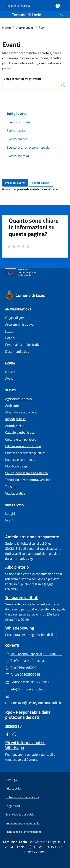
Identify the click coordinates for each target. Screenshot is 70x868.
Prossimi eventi (15, 183)
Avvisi (9, 378)
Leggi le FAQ (13, 806)
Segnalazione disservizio (20, 814)
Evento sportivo (18, 156)
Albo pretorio (17, 567)
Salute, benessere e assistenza (26, 473)
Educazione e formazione (23, 446)
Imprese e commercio (20, 460)
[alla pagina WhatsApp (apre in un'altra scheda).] (14, 734)
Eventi (10, 520)
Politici (10, 338)
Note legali (12, 780)
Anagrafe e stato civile (21, 412)
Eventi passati (41, 183)
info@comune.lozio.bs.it (25, 689)
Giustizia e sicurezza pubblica (25, 453)
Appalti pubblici (16, 419)
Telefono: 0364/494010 (25, 661)
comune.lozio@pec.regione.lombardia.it (33, 700)
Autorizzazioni (15, 426)
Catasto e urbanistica (20, 432)
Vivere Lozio (25, 28)
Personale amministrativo (23, 345)
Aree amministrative (19, 324)
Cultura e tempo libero (21, 439)
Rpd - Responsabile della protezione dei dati (28, 715)
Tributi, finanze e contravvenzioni (28, 480)
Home (6, 28)
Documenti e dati (17, 351)
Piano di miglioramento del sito (24, 832)
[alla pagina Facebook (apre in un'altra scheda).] (7, 734)
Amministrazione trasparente (32, 537)
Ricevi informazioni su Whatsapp (25, 745)
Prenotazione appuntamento (23, 823)
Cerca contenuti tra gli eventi (22, 79)
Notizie (10, 372)
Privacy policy (13, 788)
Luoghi (10, 514)
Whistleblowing (20, 628)
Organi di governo (18, 318)
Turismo (11, 487)
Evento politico (17, 139)
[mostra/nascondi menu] (7, 15)
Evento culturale (18, 122)
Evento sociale (17, 131)
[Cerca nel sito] (62, 15)
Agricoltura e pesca (18, 399)
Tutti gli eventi (17, 114)
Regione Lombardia (18, 6)
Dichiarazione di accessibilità (22, 797)
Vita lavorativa (15, 493)
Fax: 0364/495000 (21, 668)
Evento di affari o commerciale (28, 147)
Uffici (9, 331)
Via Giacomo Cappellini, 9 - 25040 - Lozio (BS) (35, 654)
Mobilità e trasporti (18, 466)
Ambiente (12, 405)
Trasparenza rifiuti (22, 597)
